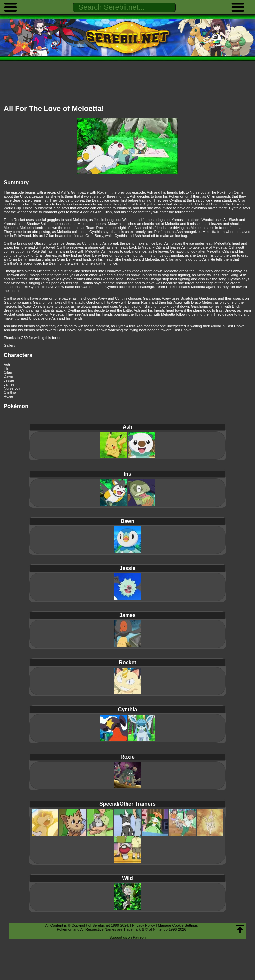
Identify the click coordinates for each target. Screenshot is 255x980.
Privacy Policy (143, 925)
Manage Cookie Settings (178, 925)
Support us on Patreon (127, 937)
